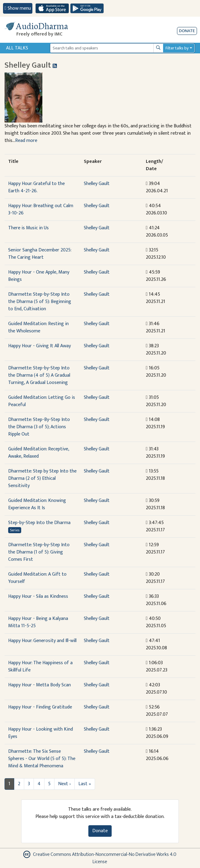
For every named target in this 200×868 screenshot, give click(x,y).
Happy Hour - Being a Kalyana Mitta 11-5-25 (38, 622)
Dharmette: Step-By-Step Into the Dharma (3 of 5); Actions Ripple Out (39, 427)
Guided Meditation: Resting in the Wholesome (38, 327)
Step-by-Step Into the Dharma (39, 523)
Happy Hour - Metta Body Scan (39, 685)
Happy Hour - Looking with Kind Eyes (41, 733)
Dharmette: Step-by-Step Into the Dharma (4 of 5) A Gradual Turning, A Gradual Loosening (39, 375)
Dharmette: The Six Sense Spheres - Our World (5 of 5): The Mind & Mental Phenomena (42, 759)
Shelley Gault (97, 184)
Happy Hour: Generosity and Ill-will (42, 641)
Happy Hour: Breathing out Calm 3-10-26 (41, 209)
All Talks (17, 48)
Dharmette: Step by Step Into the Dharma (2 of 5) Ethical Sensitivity (42, 478)
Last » (85, 784)
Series (15, 530)
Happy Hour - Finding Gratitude (40, 707)
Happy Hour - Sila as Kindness (38, 596)
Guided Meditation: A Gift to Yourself (37, 578)
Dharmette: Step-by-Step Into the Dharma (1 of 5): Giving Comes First (39, 552)
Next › (64, 784)
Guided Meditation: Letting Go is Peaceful (42, 401)
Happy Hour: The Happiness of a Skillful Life (40, 666)
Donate (187, 31)
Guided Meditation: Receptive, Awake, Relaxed (39, 453)
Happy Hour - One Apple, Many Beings (39, 276)
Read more (26, 141)
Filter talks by (177, 48)
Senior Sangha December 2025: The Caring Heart (40, 254)
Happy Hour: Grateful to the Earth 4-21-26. (36, 187)
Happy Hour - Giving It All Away (39, 346)
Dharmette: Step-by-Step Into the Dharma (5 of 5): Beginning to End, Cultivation (40, 302)
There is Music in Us (28, 228)
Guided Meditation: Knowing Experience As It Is (37, 504)
